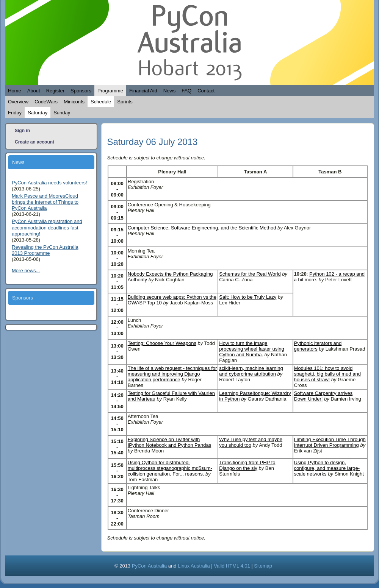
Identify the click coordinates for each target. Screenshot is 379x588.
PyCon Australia (150, 566)
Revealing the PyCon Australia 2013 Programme (45, 250)
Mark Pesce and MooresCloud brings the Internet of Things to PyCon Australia (45, 202)
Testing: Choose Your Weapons (162, 343)
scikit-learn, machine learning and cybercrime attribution (251, 371)
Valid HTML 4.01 (232, 566)
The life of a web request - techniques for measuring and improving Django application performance (172, 374)
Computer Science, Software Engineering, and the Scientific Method (202, 228)
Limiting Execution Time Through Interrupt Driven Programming (330, 442)
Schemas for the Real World (250, 274)
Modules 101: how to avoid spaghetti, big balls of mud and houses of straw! (327, 374)
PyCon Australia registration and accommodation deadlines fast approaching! (47, 228)
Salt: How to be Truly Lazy (248, 297)
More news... (26, 271)
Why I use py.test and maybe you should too (251, 442)
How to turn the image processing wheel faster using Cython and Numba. (251, 349)
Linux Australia (194, 566)
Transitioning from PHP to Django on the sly (247, 465)
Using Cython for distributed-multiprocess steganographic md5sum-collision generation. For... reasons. (170, 468)
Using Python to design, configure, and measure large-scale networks (327, 468)
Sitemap (263, 566)
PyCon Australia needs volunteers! (49, 183)
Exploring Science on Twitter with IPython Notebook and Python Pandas (169, 442)
